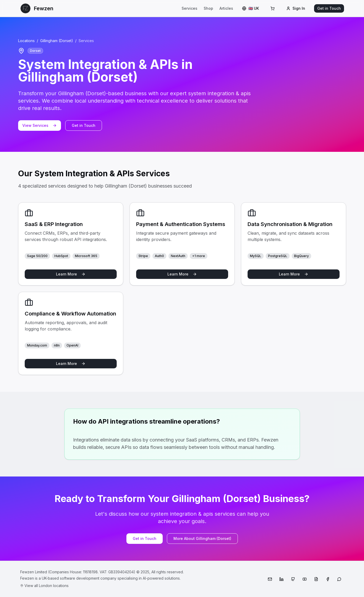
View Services (40, 125)
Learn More (71, 274)
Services (189, 8)
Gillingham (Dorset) (57, 41)
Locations (26, 41)
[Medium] (316, 579)
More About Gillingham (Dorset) (202, 538)
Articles (226, 8)
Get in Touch (329, 8)
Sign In (296, 8)
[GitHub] (293, 579)
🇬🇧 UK (250, 8)
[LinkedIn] (281, 579)
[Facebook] (328, 579)
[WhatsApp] (339, 579)
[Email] (270, 579)
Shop (208, 8)
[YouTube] (305, 579)
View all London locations (44, 586)
